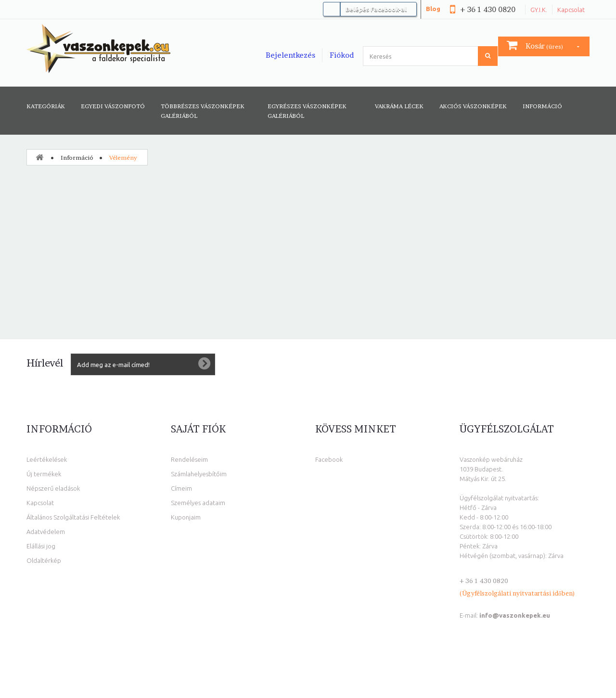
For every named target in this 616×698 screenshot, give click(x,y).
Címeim (181, 488)
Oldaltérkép (44, 560)
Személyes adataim (198, 503)
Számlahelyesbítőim (199, 474)
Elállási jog (41, 546)
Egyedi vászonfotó (113, 106)
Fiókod (342, 55)
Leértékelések (47, 459)
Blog (433, 9)
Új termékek (44, 474)
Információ (542, 106)
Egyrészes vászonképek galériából (307, 111)
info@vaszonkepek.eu (515, 615)
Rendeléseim (189, 459)
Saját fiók (198, 429)
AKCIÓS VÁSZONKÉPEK (473, 106)
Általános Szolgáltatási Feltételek (73, 517)
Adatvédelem (46, 532)
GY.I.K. (539, 10)
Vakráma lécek (399, 106)
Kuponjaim (186, 517)
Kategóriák (46, 106)
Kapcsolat (571, 10)
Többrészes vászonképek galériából (203, 111)
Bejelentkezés (290, 55)
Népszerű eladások (53, 488)
